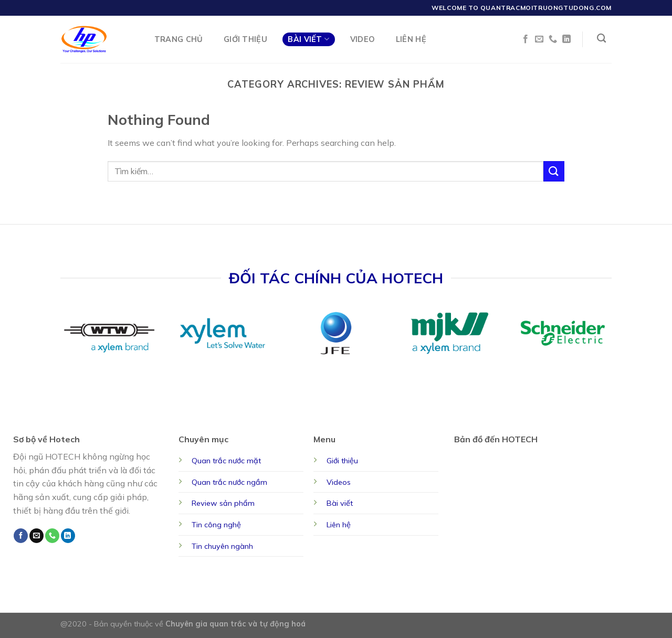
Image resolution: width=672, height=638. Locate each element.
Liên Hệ (411, 39)
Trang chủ (179, 39)
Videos (339, 482)
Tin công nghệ (216, 525)
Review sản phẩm (223, 503)
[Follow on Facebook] (526, 39)
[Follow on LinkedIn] (566, 39)
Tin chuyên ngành (222, 546)
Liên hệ (339, 525)
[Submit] (554, 171)
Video (363, 39)
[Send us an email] (539, 39)
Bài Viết (308, 39)
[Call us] (553, 39)
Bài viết (340, 503)
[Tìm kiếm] (601, 39)
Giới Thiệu (245, 39)
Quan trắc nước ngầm (229, 482)
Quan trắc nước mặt (226, 461)
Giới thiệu (342, 461)
